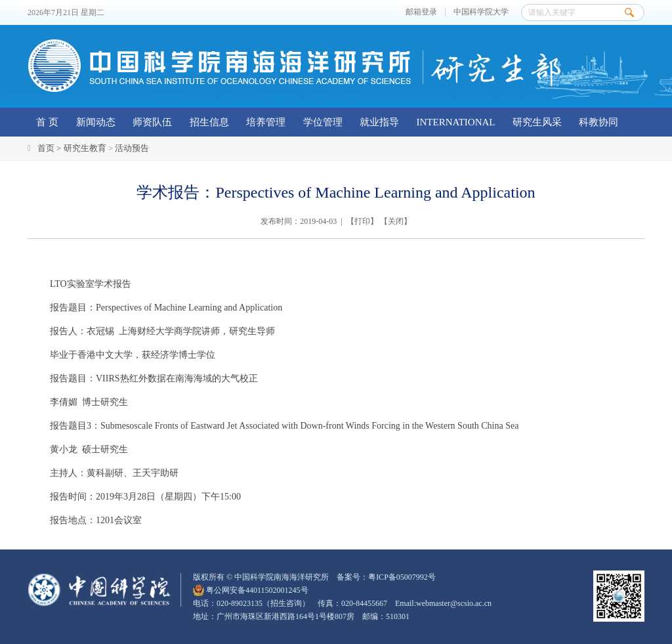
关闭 (396, 221)
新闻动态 (96, 122)
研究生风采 (537, 122)
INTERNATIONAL (456, 122)
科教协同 (598, 122)
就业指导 (379, 122)
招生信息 (209, 122)
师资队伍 (152, 122)
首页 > (51, 148)
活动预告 (132, 148)
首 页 (47, 122)
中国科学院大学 (481, 12)
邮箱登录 (421, 12)
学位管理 (323, 122)
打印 (362, 221)
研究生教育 (85, 148)
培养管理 (266, 122)
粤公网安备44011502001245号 (251, 590)
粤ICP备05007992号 (402, 577)
